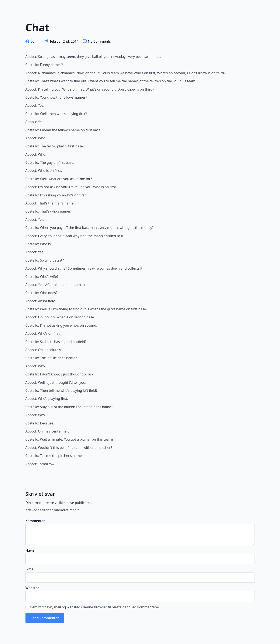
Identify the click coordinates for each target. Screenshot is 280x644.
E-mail (30, 569)
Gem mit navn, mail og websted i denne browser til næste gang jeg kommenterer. (95, 607)
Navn (30, 550)
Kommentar (35, 521)
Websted (33, 588)
